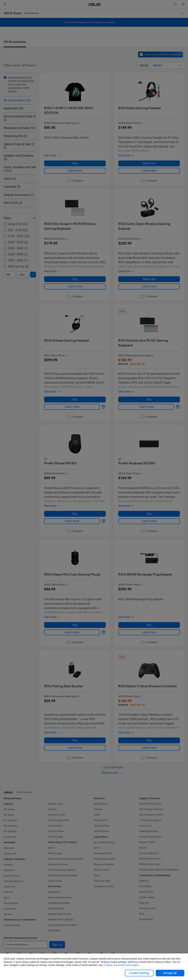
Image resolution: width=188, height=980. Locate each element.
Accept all (170, 973)
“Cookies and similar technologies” (121, 965)
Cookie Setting (139, 973)
